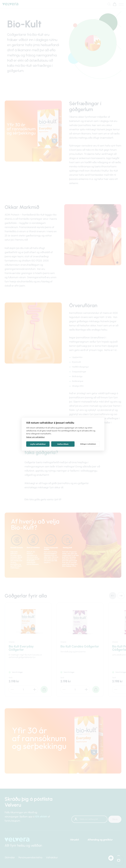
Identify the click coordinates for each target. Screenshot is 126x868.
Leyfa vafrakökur (38, 444)
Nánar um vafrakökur (35, 437)
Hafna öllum (63, 444)
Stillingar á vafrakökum (88, 444)
